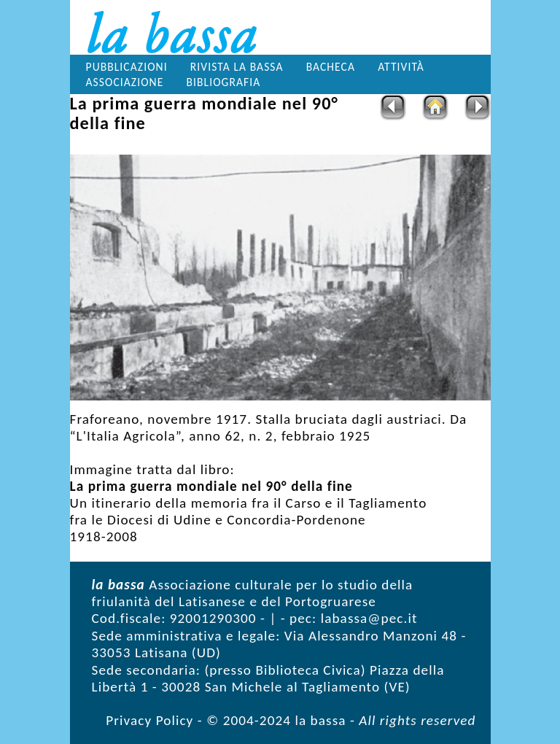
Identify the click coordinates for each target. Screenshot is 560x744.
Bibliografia (223, 82)
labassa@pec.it (369, 618)
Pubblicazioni (127, 67)
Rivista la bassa (237, 67)
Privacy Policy (149, 720)
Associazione (125, 82)
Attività (401, 67)
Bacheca (331, 67)
